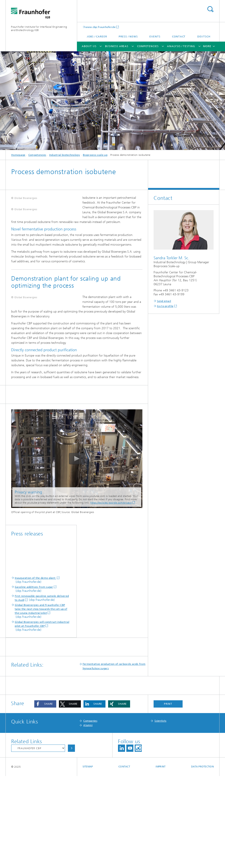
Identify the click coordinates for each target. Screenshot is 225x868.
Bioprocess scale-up (95, 155)
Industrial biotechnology (65, 155)
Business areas (117, 46)
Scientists (160, 813)
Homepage (18, 155)
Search (210, 9)
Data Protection (202, 859)
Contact (179, 37)
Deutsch (204, 37)
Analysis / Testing (181, 46)
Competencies (148, 46)
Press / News (128, 37)
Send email (164, 301)
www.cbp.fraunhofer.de (100, 27)
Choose (71, 840)
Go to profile (165, 306)
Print (168, 796)
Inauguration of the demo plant (35, 670)
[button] (45, 796)
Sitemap (88, 859)
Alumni (88, 817)
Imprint (161, 859)
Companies (90, 813)
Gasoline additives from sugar (34, 679)
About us (89, 46)
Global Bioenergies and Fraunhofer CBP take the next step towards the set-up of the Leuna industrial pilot (41, 701)
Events (155, 37)
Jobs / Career (97, 37)
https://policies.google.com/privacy (111, 595)
